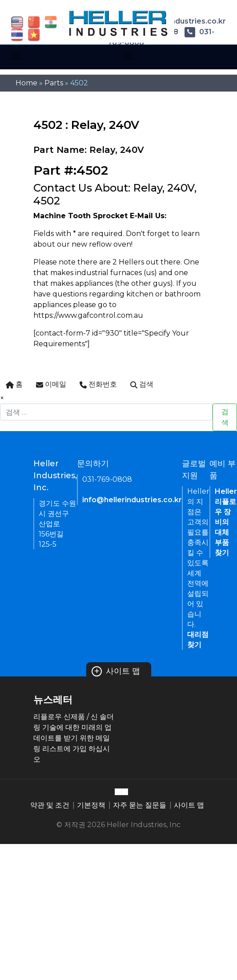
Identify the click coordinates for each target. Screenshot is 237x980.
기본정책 (91, 805)
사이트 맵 (116, 671)
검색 (225, 417)
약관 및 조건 (50, 805)
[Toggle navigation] (16, 56)
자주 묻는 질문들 (140, 805)
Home (26, 83)
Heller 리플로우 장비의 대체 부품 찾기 (226, 522)
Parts (54, 83)
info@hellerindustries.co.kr (132, 500)
